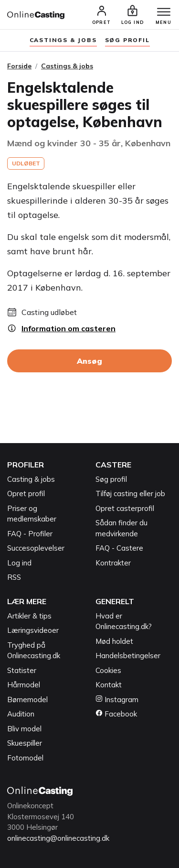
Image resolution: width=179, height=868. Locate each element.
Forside (19, 66)
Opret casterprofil (125, 508)
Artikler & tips (29, 616)
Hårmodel (24, 685)
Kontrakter (113, 563)
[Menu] (164, 12)
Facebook (116, 714)
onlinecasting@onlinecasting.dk (58, 838)
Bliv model (24, 729)
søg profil (127, 40)
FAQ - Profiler (30, 534)
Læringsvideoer (33, 630)
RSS (14, 577)
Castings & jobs (63, 40)
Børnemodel (27, 700)
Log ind (19, 563)
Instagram (117, 700)
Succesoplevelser (36, 548)
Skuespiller (25, 743)
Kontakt (109, 685)
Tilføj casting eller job (130, 494)
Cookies (108, 670)
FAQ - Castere (119, 548)
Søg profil (111, 479)
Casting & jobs (31, 479)
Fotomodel (25, 758)
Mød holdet (114, 641)
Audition (21, 714)
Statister (22, 670)
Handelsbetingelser (128, 656)
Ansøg (89, 361)
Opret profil (26, 494)
